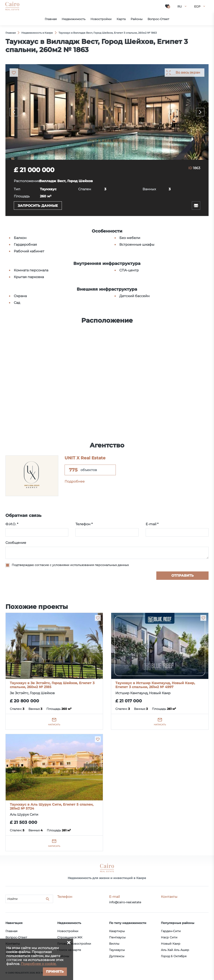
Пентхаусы (117, 937)
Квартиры (117, 931)
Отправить (183, 576)
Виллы (114, 944)
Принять (55, 972)
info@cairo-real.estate (125, 902)
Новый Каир (171, 944)
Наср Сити (169, 937)
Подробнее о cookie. (39, 964)
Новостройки (68, 931)
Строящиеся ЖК (70, 937)
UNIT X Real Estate (85, 458)
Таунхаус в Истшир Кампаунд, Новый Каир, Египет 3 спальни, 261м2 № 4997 (155, 685)
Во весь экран (188, 72)
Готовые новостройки (74, 944)
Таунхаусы (117, 950)
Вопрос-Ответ (16, 937)
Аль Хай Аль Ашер (175, 950)
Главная (11, 931)
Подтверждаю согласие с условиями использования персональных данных (70, 565)
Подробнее (75, 481)
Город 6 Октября (174, 956)
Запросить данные (38, 206)
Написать (54, 725)
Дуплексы (117, 956)
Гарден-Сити (171, 931)
